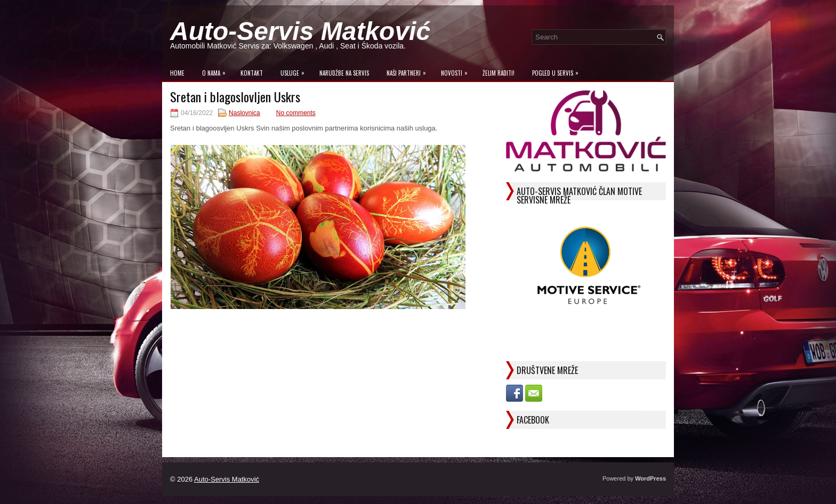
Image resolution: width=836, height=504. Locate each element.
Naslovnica (244, 113)
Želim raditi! (499, 73)
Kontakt (252, 73)
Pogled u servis (558, 71)
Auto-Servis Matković (300, 31)
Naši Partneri (409, 71)
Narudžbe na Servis (344, 73)
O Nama (216, 71)
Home (177, 73)
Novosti (457, 71)
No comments (296, 113)
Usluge (295, 71)
